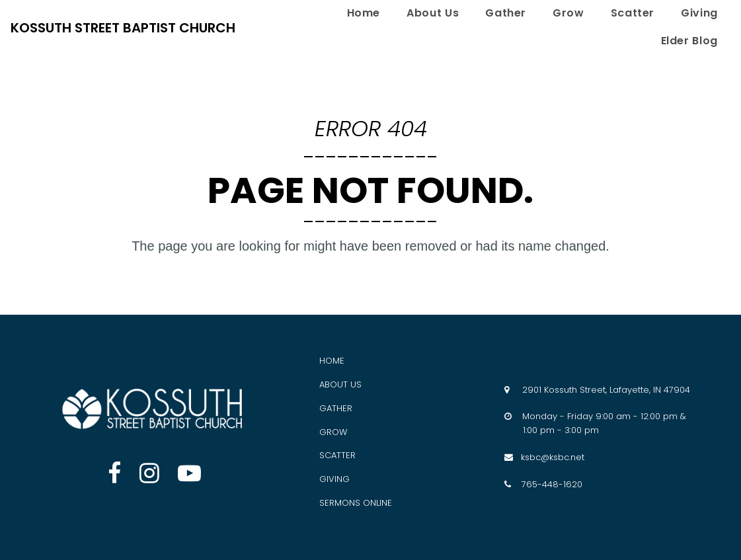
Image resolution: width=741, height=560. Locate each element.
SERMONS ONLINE (356, 503)
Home (364, 13)
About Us (433, 13)
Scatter (633, 13)
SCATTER (337, 455)
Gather (506, 13)
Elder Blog (689, 41)
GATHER (336, 408)
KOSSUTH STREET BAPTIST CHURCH (123, 28)
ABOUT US (340, 384)
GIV (327, 479)
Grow (568, 13)
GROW (333, 432)
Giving (699, 13)
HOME (332, 361)
